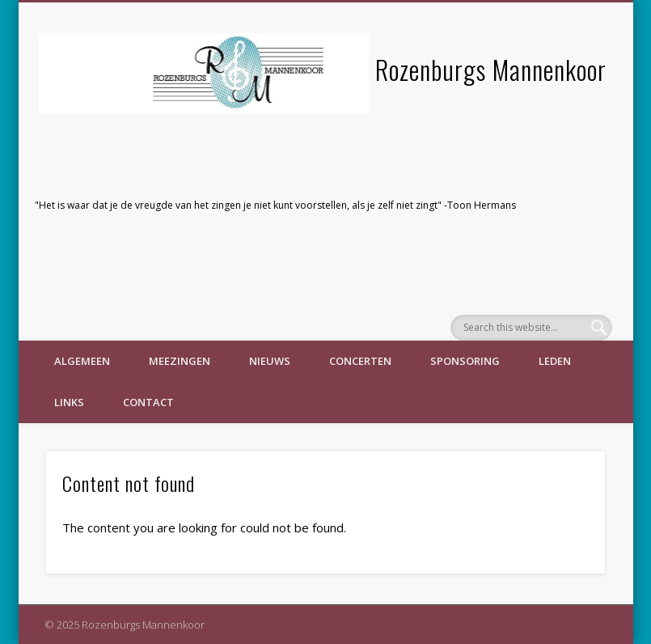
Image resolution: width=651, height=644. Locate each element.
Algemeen (82, 361)
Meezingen (180, 361)
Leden (555, 361)
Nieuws (270, 361)
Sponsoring (465, 361)
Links (69, 402)
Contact (148, 402)
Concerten (360, 361)
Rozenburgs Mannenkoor (491, 69)
